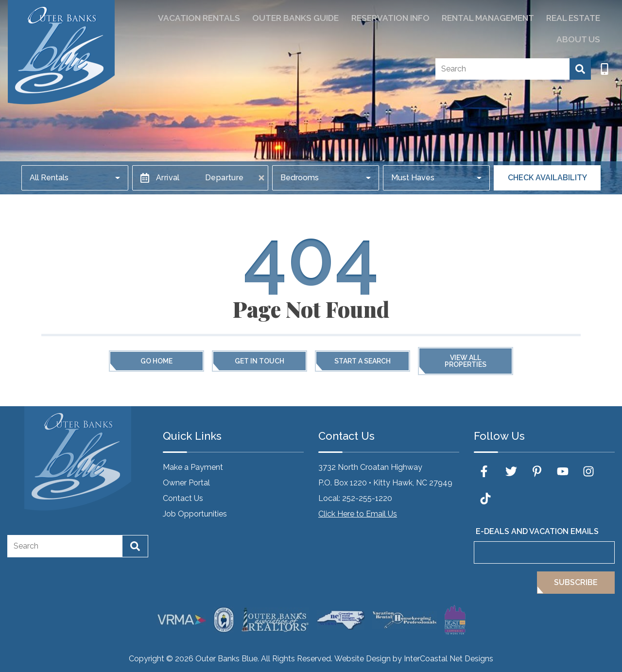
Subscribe (576, 582)
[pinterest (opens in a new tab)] (537, 471)
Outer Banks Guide (274, 17)
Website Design (363, 659)
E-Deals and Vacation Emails (537, 531)
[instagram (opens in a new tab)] (588, 471)
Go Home (156, 361)
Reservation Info (360, 17)
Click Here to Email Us (358, 514)
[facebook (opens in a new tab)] (485, 471)
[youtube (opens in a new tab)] (563, 471)
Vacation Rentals (186, 17)
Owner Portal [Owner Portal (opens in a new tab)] (186, 483)
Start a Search (363, 361)
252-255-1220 (367, 498)
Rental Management (450, 17)
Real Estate (528, 17)
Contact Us (183, 498)
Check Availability (547, 178)
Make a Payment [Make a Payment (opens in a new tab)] (193, 467)
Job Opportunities (195, 514)
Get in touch (259, 361)
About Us (582, 17)
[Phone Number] (605, 46)
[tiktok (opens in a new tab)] (485, 499)
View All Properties (466, 361)
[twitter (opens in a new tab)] (511, 471)
